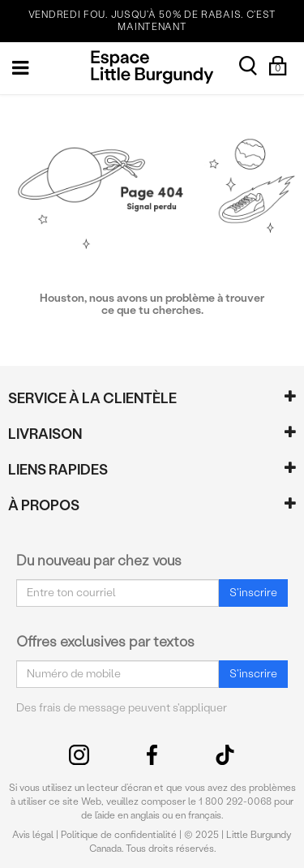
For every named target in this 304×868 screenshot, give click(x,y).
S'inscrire (253, 593)
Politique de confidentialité (119, 835)
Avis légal (33, 835)
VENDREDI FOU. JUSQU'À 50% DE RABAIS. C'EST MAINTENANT (152, 21)
